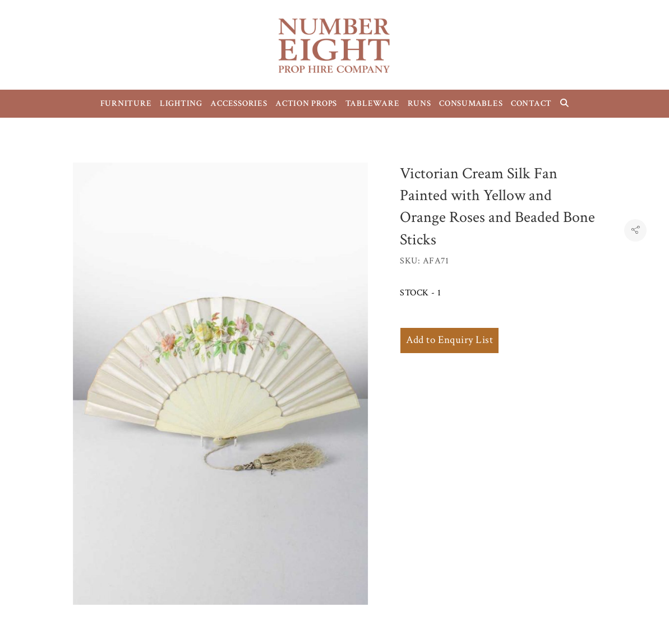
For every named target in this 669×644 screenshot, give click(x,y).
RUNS (419, 103)
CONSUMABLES (471, 103)
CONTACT (531, 103)
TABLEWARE (373, 103)
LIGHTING (181, 103)
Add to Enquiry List (449, 340)
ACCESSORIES (239, 103)
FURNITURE (126, 103)
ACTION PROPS (306, 103)
